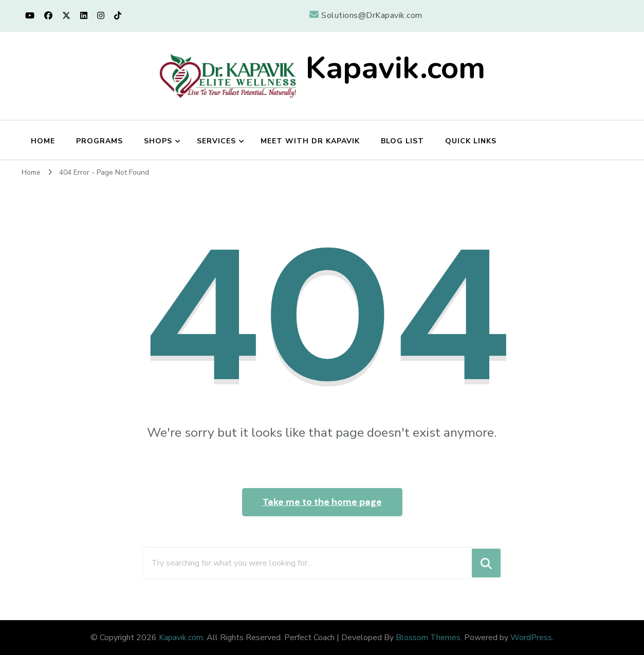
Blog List (402, 141)
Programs (99, 141)
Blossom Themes (428, 638)
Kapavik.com (395, 68)
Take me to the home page (322, 502)
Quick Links (471, 141)
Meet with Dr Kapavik (310, 141)
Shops (158, 141)
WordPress (531, 638)
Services (216, 141)
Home (43, 141)
